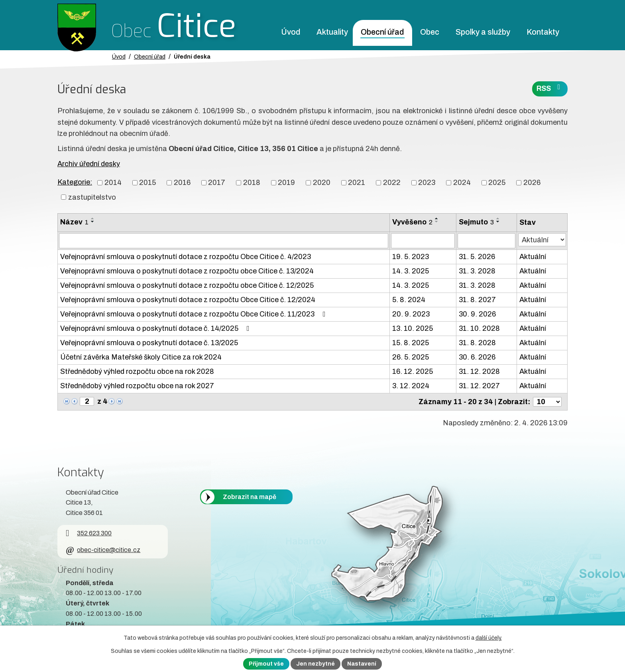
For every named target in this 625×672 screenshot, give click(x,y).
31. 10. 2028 (479, 328)
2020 (322, 183)
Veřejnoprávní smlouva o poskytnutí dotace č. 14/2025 (156, 328)
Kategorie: (75, 182)
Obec (430, 32)
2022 (392, 183)
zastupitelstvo (92, 197)
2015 (147, 183)
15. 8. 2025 (411, 343)
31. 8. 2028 (477, 343)
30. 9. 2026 (477, 314)
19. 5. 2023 (411, 257)
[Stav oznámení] (542, 240)
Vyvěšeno (412, 222)
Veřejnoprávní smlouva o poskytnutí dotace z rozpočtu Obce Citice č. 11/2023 (195, 314)
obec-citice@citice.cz (103, 550)
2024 (462, 183)
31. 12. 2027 (479, 386)
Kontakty (543, 32)
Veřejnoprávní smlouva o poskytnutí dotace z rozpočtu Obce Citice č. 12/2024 (188, 300)
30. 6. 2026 (477, 357)
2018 (252, 183)
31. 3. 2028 (477, 271)
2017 (217, 183)
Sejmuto (476, 222)
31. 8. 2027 (477, 300)
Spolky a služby (483, 32)
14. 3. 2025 (411, 271)
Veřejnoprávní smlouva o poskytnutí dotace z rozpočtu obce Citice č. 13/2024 (187, 271)
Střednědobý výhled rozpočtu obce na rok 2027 (137, 386)
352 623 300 (89, 533)
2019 (286, 183)
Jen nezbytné (315, 664)
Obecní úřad (382, 32)
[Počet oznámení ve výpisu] (547, 402)
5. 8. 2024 (409, 300)
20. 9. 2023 (411, 314)
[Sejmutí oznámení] (486, 241)
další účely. (489, 638)
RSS (550, 88)
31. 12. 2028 (479, 371)
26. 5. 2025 (411, 357)
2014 (113, 183)
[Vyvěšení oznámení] (423, 241)
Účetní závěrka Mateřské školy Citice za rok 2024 (141, 357)
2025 (497, 183)
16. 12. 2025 (413, 371)
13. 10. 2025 (413, 328)
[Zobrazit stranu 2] (87, 401)
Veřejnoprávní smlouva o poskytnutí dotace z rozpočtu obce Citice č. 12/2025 (187, 285)
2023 (427, 183)
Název (74, 222)
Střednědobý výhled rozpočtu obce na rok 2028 (137, 371)
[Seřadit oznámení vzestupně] (93, 218)
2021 (357, 183)
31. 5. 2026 (477, 257)
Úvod (291, 32)
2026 (532, 183)
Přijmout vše (266, 664)
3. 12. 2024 (411, 386)
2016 (182, 183)
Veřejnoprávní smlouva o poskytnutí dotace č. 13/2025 (149, 343)
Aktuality (332, 32)
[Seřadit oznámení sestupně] (93, 222)
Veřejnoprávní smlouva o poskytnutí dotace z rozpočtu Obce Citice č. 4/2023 (186, 257)
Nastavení (362, 664)
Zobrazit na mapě (250, 497)
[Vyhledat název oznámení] (224, 241)
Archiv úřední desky (89, 164)
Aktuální (533, 257)
